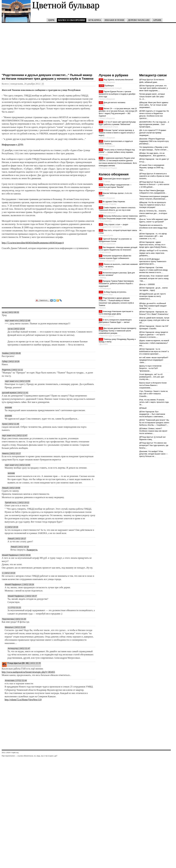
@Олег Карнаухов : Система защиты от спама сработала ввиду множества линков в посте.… (153, 270)
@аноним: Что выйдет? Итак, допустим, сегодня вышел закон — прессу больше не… (153, 454)
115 (101, 292)
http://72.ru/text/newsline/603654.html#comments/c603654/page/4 (33, 243)
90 (100, 239)
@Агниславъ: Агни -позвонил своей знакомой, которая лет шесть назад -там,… (154, 278)
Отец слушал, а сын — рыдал (116, 224)
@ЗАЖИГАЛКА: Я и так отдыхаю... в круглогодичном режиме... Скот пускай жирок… (154, 124)
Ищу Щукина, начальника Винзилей (118, 80)
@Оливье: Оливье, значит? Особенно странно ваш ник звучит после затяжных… (153, 431)
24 (100, 281)
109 (101, 230)
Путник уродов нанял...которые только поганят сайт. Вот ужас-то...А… (152, 96)
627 (101, 109)
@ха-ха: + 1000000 (147, 284)
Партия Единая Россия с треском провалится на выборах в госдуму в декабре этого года (117, 94)
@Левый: (143, 408)
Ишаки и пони (114, 20)
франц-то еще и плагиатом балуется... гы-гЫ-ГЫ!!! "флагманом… (150, 368)
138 (101, 224)
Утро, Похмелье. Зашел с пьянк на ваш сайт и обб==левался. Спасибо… (153, 394)
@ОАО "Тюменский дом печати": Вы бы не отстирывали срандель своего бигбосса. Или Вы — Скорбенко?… (154, 422)
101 (101, 264)
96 (100, 273)
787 (101, 122)
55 (100, 193)
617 (101, 92)
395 (101, 158)
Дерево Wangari (139, 20)
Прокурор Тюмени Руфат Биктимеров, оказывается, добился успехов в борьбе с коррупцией (116, 284)
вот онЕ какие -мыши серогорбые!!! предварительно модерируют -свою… (154, 360)
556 (101, 150)
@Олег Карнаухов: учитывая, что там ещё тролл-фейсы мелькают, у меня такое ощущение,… (153, 88)
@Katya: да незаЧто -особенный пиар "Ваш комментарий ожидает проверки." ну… (153, 306)
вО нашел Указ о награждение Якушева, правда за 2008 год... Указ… (152, 168)
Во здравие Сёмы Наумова (114, 202)
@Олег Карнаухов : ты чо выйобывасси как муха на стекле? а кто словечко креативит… (154, 351)
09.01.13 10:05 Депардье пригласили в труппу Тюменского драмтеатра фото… (153, 261)
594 (101, 130)
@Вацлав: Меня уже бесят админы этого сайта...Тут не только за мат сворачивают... (154, 105)
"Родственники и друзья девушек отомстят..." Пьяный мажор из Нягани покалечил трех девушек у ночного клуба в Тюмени (48, 77)
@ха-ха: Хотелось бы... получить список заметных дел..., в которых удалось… (153, 213)
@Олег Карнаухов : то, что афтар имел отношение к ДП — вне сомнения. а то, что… (153, 236)
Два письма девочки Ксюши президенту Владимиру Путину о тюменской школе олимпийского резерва (118, 331)
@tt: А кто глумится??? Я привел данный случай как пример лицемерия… (153, 133)
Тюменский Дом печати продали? (116, 179)
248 (101, 208)
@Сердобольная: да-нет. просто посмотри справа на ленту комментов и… (152, 296)
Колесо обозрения (72, 20)
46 (100, 311)
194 (101, 339)
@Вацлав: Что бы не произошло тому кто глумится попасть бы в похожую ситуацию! (153, 205)
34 (100, 298)
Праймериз (109, 86)
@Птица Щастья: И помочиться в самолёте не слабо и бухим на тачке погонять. (154, 176)
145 (101, 216)
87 (100, 247)
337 (101, 185)
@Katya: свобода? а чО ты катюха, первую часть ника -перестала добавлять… (153, 253)
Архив (157, 20)
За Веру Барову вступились (115, 292)
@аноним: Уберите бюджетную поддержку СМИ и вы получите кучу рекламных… (154, 141)
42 (100, 202)
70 (100, 179)
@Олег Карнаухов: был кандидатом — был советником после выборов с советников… (152, 414)
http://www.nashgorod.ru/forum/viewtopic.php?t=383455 (28, 672)
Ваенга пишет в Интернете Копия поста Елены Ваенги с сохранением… (153, 385)
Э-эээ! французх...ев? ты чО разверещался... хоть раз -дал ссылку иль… (152, 377)
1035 (101, 86)
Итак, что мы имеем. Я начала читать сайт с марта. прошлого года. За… (154, 402)
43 (100, 320)
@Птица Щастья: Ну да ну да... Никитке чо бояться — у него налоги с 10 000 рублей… (154, 184)
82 (100, 256)
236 (101, 328)
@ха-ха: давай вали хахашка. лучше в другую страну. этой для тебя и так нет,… (154, 320)
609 (101, 103)
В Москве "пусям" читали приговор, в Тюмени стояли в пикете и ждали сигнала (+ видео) (117, 133)
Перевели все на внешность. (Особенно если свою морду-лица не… (153, 228)
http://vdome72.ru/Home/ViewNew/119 (23, 700)
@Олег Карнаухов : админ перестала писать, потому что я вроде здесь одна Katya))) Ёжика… (153, 245)
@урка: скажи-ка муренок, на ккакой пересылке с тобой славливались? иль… (154, 343)
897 (101, 80)
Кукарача (95, 20)
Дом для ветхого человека (114, 103)
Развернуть (32, 550)
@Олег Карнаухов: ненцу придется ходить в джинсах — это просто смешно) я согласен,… (154, 335)
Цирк (51, 20)
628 (101, 141)
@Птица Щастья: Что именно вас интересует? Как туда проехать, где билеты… (154, 445)
